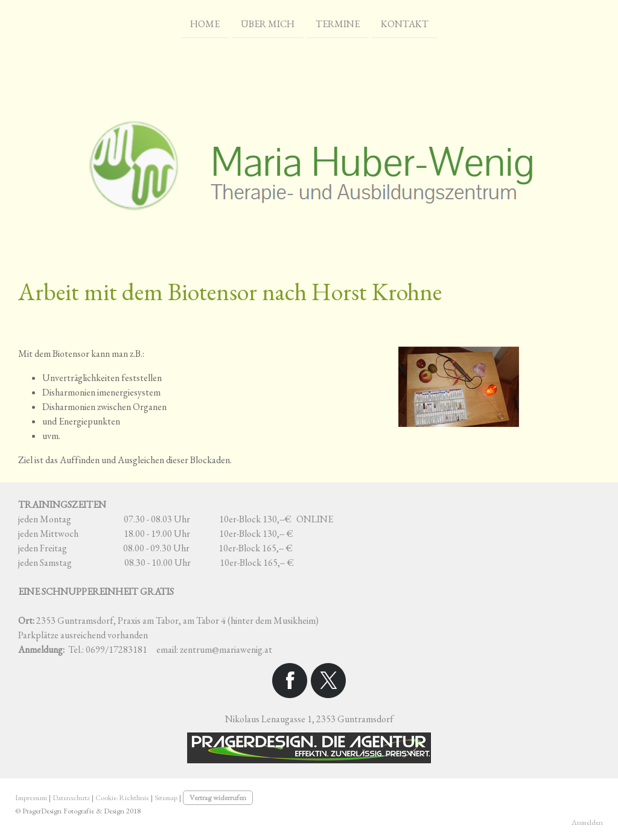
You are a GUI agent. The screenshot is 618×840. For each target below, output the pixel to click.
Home (205, 23)
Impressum (31, 797)
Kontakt (405, 23)
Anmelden (587, 822)
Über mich (268, 23)
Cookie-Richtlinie (122, 797)
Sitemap (166, 797)
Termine (338, 23)
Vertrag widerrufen (218, 797)
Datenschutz (71, 797)
